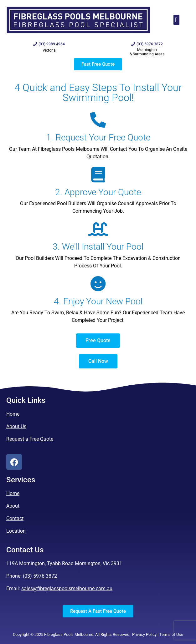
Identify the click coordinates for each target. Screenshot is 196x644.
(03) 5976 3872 (40, 576)
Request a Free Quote (30, 439)
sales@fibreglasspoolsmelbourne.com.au (67, 588)
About (13, 506)
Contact (15, 518)
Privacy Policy (144, 634)
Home (13, 414)
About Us (16, 426)
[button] (176, 20)
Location (16, 531)
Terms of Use (171, 634)
